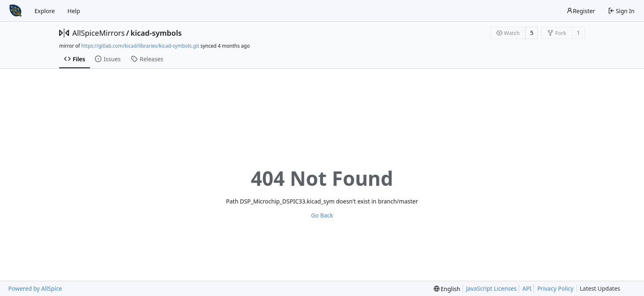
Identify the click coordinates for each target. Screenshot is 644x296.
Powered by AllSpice (35, 288)
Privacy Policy (555, 288)
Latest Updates (606, 289)
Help (74, 11)
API (527, 288)
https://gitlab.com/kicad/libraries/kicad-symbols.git (140, 46)
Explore (45, 11)
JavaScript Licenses (491, 288)
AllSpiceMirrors (99, 33)
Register (581, 11)
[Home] (16, 11)
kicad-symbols (156, 33)
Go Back (322, 215)
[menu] (447, 289)
